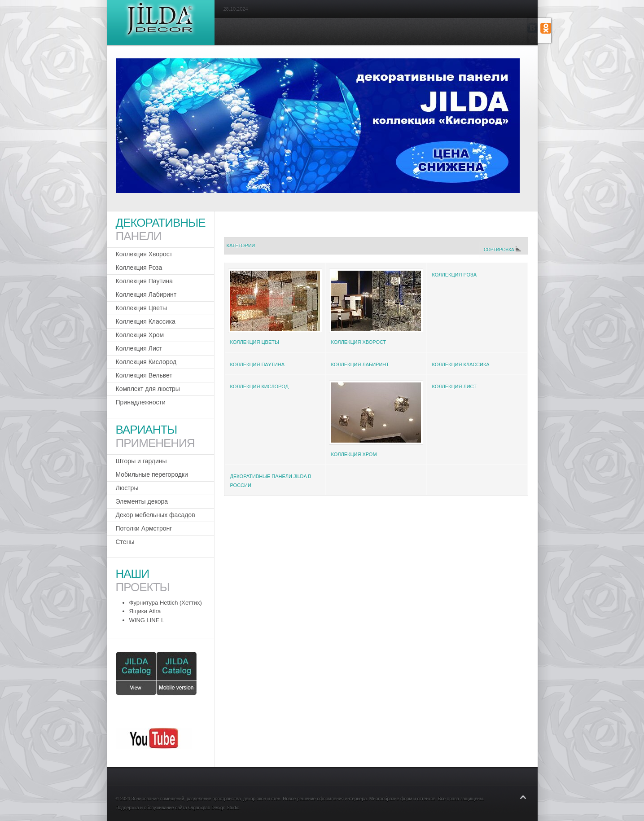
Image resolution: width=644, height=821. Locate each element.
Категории (241, 246)
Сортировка (502, 250)
